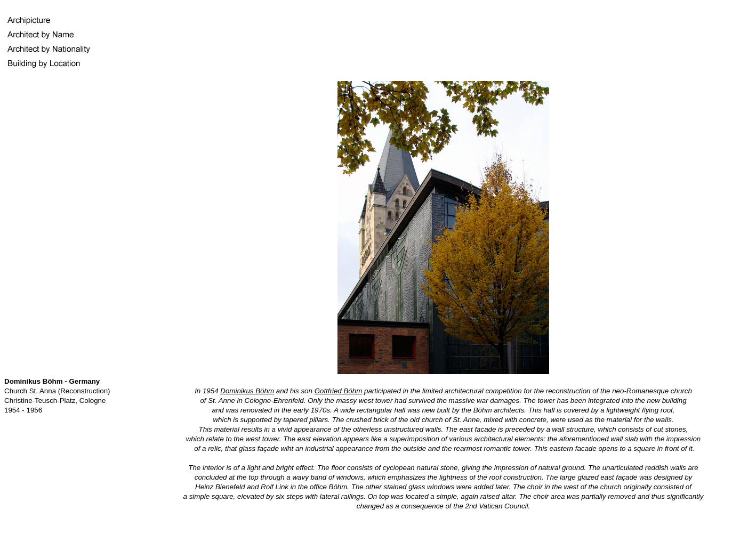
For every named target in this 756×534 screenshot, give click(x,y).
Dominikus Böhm (247, 391)
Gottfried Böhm (339, 391)
